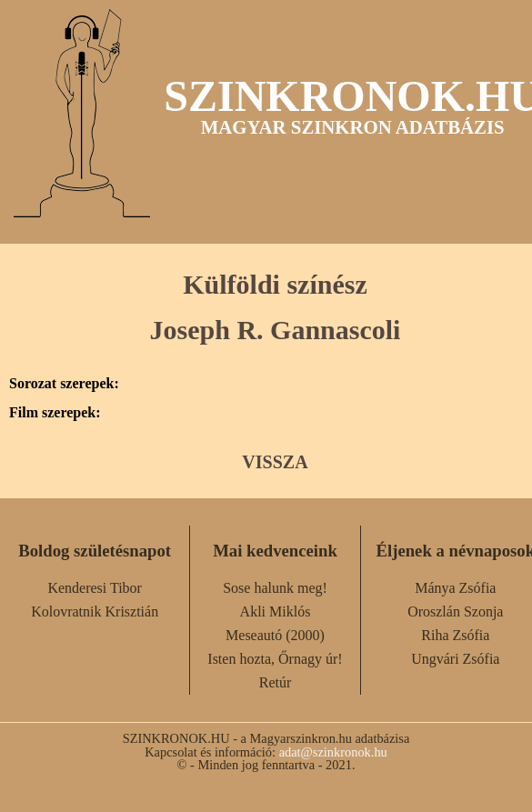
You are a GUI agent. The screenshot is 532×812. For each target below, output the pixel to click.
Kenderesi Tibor (95, 588)
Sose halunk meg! (275, 588)
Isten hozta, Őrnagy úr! (275, 659)
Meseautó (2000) (275, 635)
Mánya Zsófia (455, 588)
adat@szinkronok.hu (333, 752)
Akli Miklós (276, 612)
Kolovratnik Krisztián (95, 612)
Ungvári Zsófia (455, 659)
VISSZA (275, 462)
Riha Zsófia (455, 635)
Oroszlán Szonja (455, 612)
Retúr (276, 682)
